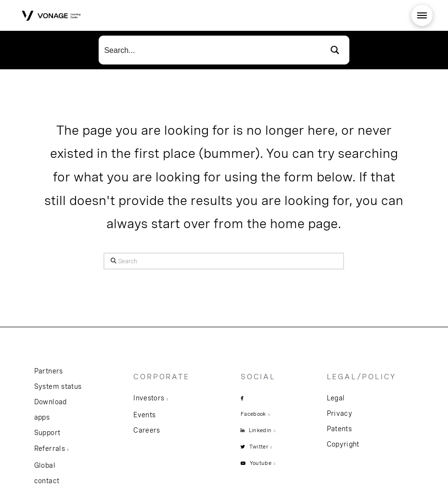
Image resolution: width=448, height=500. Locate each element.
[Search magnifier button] (335, 50)
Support (47, 433)
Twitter (259, 447)
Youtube (261, 463)
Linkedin (260, 430)
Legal (336, 398)
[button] (422, 15)
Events (144, 415)
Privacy (339, 413)
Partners (49, 371)
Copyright (343, 444)
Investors (149, 398)
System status (58, 386)
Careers (147, 430)
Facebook (253, 414)
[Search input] (210, 50)
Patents (339, 429)
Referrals (50, 449)
